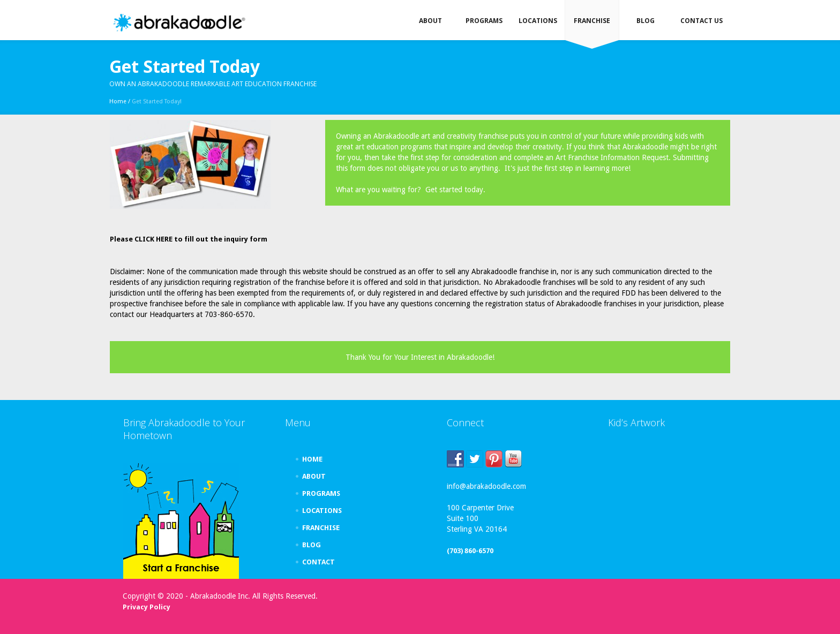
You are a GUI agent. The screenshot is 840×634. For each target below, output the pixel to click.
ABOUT (314, 476)
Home (118, 101)
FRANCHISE (321, 528)
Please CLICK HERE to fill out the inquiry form (189, 239)
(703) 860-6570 (470, 551)
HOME (312, 459)
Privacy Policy (147, 607)
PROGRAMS (321, 493)
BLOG (312, 545)
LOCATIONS (322, 511)
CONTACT (318, 562)
